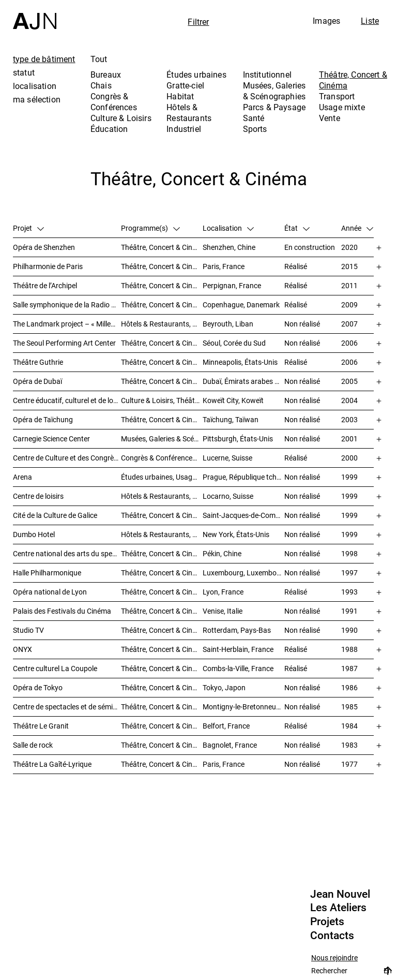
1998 (349, 553)
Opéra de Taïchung (43, 419)
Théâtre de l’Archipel (45, 285)
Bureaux (106, 75)
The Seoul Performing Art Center (64, 343)
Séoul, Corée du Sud (234, 343)
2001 (349, 439)
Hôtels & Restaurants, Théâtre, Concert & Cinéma (162, 534)
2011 (349, 285)
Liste (370, 21)
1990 (349, 630)
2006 (349, 343)
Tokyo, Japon (224, 687)
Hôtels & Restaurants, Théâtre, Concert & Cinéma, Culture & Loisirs (162, 496)
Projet (28, 228)
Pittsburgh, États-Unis (238, 439)
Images (326, 21)
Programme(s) (150, 228)
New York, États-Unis (236, 534)
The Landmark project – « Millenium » (67, 324)
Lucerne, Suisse (227, 458)
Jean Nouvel (340, 894)
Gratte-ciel (185, 85)
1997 (349, 573)
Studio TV (28, 630)
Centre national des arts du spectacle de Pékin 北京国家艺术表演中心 (67, 553)
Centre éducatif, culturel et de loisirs (67, 400)
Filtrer (198, 22)
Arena (22, 477)
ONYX (22, 649)
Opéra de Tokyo (38, 687)
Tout (99, 59)
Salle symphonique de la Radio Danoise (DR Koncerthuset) (67, 305)
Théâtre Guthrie (38, 362)
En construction (310, 247)
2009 (349, 305)
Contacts (332, 936)
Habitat (180, 96)
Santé (254, 118)
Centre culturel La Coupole (55, 668)
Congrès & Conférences (114, 102)
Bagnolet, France (230, 745)
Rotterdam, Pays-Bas (237, 630)
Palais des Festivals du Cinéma (62, 611)
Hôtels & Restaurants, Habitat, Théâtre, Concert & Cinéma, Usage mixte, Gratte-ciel (162, 324)
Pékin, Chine (222, 553)
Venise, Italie (223, 611)
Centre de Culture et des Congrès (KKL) (67, 458)
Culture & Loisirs (121, 118)
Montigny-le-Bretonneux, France (243, 707)
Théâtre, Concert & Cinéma (353, 80)
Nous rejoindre (334, 958)
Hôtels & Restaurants (189, 113)
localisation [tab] (35, 86)
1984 (349, 726)
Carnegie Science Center (51, 439)
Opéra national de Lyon (50, 592)
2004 (349, 400)
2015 (349, 266)
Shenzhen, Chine (229, 247)
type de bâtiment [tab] (44, 59)
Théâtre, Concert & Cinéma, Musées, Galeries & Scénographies (162, 381)
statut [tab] (24, 72)
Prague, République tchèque (243, 477)
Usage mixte (342, 107)
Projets (327, 922)
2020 (349, 247)
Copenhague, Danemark (241, 305)
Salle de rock (33, 745)
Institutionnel (267, 75)
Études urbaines (196, 75)
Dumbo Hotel (34, 534)
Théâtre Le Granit (41, 726)
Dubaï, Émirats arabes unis (243, 381)
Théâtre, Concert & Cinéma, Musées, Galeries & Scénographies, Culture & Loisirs (162, 515)
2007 (349, 324)
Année (357, 228)
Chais (101, 85)
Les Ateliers (338, 908)
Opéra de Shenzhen (44, 247)
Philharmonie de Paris (48, 266)
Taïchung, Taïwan (231, 419)
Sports (255, 129)
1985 (349, 707)
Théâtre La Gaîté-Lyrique (52, 764)
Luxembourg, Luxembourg (243, 573)
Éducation (109, 129)
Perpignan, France (232, 285)
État (297, 228)
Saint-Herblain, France (238, 649)
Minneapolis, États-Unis (240, 362)
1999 (349, 477)
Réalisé (296, 266)
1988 (349, 649)
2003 (349, 419)
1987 (349, 668)
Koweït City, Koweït (233, 400)
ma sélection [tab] (37, 99)
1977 (349, 764)
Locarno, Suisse (228, 496)
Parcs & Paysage (274, 107)
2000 (349, 458)
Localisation (228, 228)
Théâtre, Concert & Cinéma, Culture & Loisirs (162, 553)
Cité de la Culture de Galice (55, 515)
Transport (337, 96)
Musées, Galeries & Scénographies (274, 91)
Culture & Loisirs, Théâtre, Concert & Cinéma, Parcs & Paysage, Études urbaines (162, 400)
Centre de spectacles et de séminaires (67, 707)
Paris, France (224, 266)
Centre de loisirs (38, 496)
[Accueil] (35, 15)
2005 (349, 381)
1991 (349, 611)
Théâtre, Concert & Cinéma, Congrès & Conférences (162, 707)
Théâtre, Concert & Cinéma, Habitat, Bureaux (162, 630)
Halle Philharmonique (47, 573)
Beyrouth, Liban (228, 324)
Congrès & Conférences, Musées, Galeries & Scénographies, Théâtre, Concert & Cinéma (162, 458)
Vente (330, 118)
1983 (349, 745)
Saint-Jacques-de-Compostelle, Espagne (243, 515)
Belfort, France (226, 726)
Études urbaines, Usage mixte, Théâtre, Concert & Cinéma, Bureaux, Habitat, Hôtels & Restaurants (162, 477)
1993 (349, 592)
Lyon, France (223, 592)
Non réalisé (302, 324)
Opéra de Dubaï (37, 381)
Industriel (184, 129)
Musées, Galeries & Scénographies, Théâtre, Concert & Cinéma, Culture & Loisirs (162, 439)
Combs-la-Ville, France (238, 668)
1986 (349, 687)
